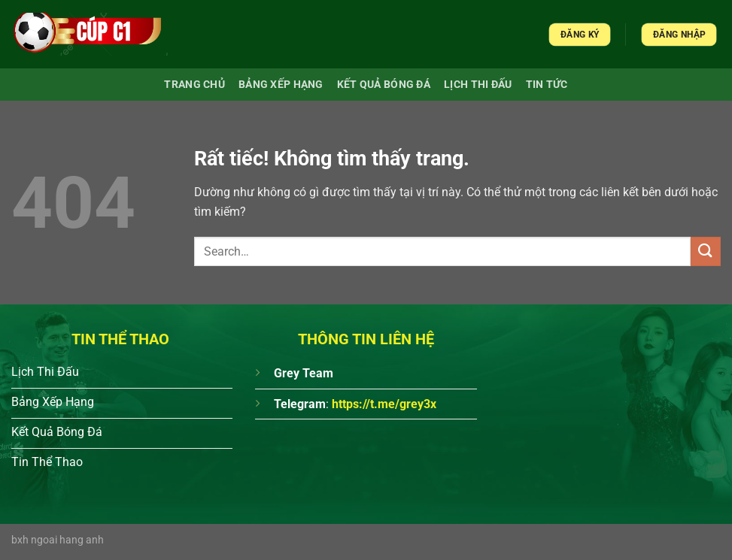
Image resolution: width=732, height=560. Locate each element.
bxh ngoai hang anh (58, 540)
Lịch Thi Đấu (478, 85)
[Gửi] (706, 251)
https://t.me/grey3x (384, 404)
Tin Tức (547, 85)
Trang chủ (194, 85)
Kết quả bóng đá (384, 85)
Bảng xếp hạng (281, 85)
